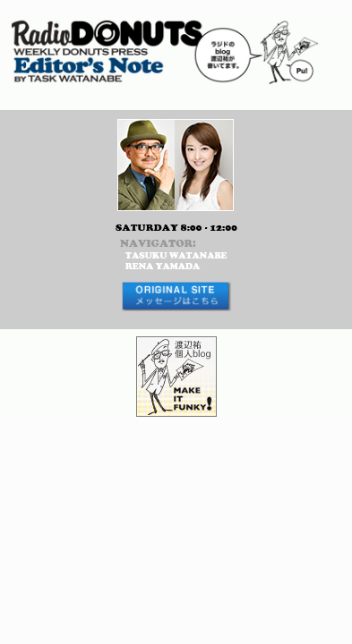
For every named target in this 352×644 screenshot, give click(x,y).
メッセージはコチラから (176, 297)
